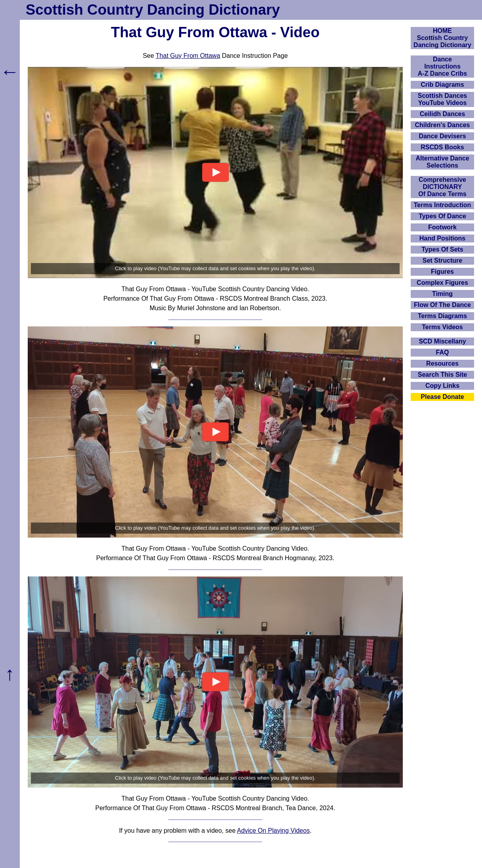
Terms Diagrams (442, 316)
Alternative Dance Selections (442, 162)
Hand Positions (442, 238)
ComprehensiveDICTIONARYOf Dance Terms (442, 187)
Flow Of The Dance (442, 305)
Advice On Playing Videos (273, 831)
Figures (442, 272)
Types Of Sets (442, 249)
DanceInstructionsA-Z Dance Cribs (442, 66)
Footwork (442, 227)
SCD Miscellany (442, 341)
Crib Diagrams (442, 85)
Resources (442, 363)
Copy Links (442, 386)
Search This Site (443, 375)
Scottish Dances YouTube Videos (442, 99)
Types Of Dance (442, 216)
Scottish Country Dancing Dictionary (153, 10)
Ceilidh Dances (443, 114)
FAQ (443, 352)
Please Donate (442, 397)
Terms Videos (442, 327)
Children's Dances (443, 125)
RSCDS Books (442, 147)
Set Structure (442, 260)
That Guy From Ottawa (188, 56)
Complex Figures (442, 283)
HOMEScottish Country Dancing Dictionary (442, 38)
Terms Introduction (443, 205)
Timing (442, 294)
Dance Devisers (442, 136)
